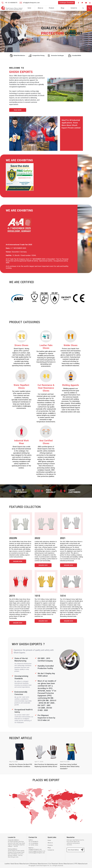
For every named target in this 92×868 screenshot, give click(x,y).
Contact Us (74, 8)
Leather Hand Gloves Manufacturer (17, 864)
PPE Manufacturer (81, 864)
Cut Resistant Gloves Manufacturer (61, 864)
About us (40, 8)
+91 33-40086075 (33, 842)
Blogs (63, 8)
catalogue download (66, 3)
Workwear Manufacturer (39, 864)
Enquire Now (18, 561)
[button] (89, 49)
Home (29, 8)
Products (52, 8)
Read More (18, 110)
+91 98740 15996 (33, 845)
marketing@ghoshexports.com (36, 851)
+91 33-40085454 (33, 843)
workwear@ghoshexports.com (36, 853)
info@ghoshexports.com (35, 849)
